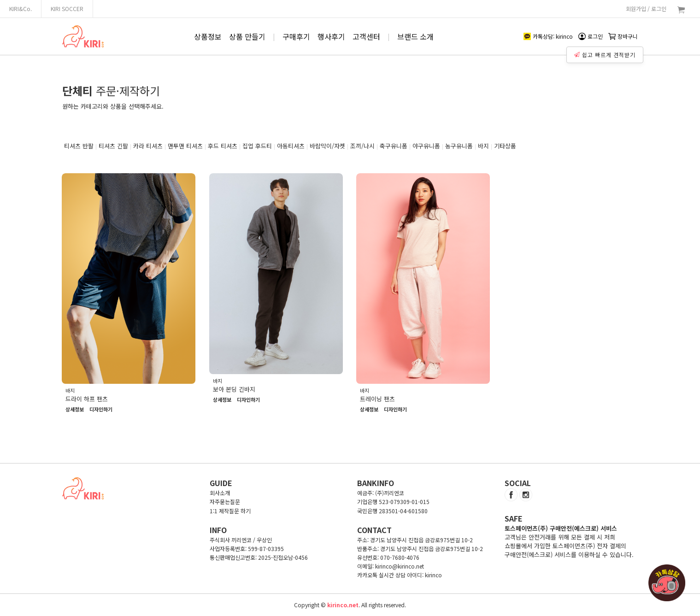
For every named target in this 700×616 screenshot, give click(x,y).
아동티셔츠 (291, 146)
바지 (483, 146)
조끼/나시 (362, 146)
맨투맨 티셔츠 (185, 146)
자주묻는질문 (225, 502)
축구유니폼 (394, 146)
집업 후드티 (257, 146)
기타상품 (505, 146)
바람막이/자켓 (327, 146)
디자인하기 (101, 410)
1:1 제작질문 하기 (230, 511)
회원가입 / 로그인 (646, 9)
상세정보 (75, 410)
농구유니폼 (459, 146)
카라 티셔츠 (148, 146)
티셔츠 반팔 (79, 146)
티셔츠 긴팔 (113, 146)
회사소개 (220, 493)
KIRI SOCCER (67, 9)
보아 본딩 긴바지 (234, 389)
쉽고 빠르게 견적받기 (605, 54)
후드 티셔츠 (223, 146)
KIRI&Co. (21, 9)
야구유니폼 (426, 146)
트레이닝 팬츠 (377, 399)
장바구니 (623, 36)
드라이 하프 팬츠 (87, 399)
